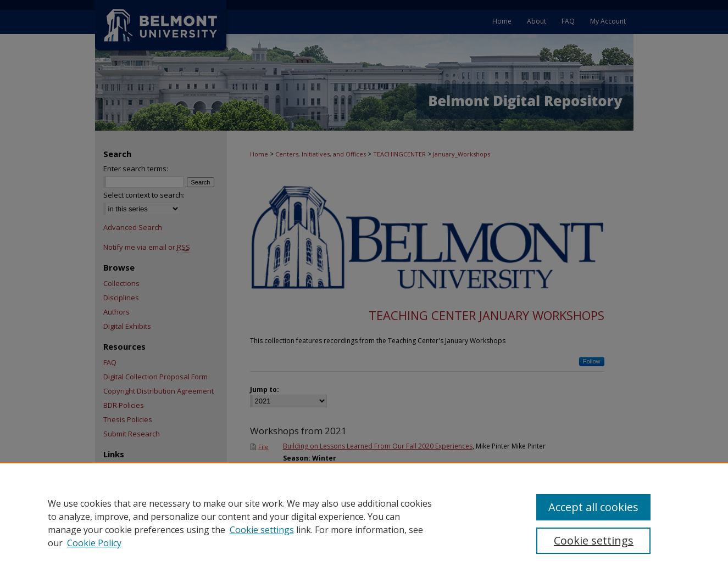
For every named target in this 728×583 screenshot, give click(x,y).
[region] (364, 523)
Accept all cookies (593, 507)
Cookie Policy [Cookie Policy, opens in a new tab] (94, 543)
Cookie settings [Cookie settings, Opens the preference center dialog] (594, 540)
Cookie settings (262, 530)
